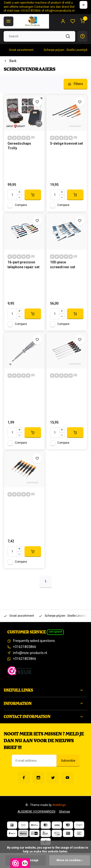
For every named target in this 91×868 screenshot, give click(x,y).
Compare (21, 205)
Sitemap (64, 812)
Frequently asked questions (34, 641)
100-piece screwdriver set (62, 265)
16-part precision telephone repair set (23, 265)
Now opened (55, 632)
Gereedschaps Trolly (19, 146)
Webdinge (59, 805)
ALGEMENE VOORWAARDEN (36, 812)
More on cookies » (70, 860)
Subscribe (68, 761)
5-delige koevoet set (66, 144)
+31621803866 (25, 647)
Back (10, 61)
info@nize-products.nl (30, 653)
